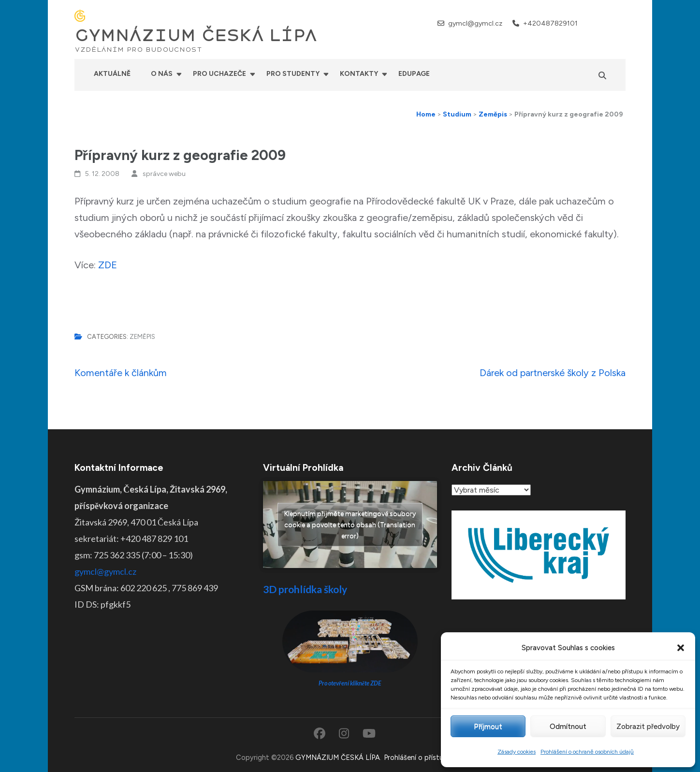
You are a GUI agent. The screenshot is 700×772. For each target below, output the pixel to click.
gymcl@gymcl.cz (475, 23)
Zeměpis (142, 337)
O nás (162, 74)
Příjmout (488, 727)
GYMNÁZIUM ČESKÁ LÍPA (196, 36)
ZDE (108, 265)
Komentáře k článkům (121, 373)
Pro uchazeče (219, 74)
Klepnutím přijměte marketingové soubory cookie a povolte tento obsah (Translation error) (350, 525)
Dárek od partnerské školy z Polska (553, 373)
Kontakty (359, 74)
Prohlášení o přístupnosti (424, 757)
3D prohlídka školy (305, 589)
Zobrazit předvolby (648, 727)
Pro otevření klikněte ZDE (350, 683)
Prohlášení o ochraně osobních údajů (587, 752)
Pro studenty (293, 74)
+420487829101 (550, 23)
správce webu (164, 174)
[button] (681, 648)
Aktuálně (112, 74)
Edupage (414, 74)
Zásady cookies (517, 752)
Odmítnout (568, 727)
